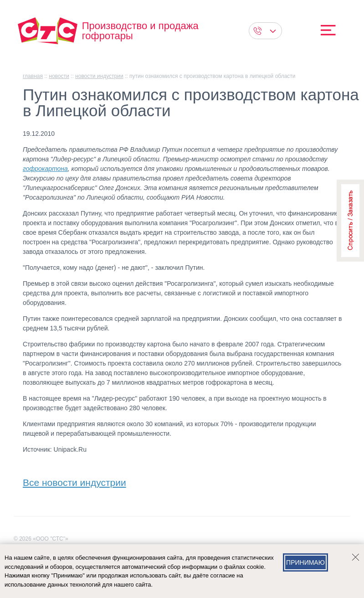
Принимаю (305, 562)
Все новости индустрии (74, 481)
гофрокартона (45, 169)
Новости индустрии (99, 76)
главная (33, 76)
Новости (59, 76)
